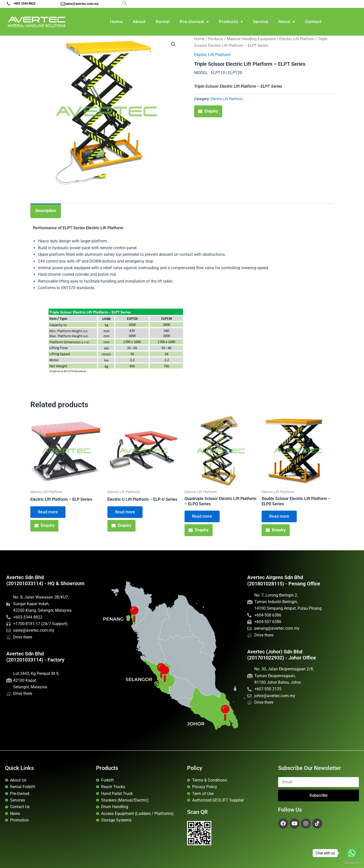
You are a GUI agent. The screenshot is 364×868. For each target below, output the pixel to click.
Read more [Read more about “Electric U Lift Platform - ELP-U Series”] (125, 512)
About (139, 22)
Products (231, 22)
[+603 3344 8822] (8, 4)
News (287, 22)
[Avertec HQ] (165, 674)
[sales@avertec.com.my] (63, 4)
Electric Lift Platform (297, 39)
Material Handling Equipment (251, 39)
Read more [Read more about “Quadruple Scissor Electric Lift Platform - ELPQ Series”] (202, 516)
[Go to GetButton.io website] (352, 863)
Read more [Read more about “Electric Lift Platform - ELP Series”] (48, 512)
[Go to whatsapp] (352, 853)
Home (116, 22)
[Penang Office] (134, 614)
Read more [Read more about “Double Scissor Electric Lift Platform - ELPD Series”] (279, 516)
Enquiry (208, 111)
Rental (163, 22)
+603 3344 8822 (24, 4)
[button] (173, 44)
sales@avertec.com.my (82, 4)
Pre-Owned (194, 22)
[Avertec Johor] (225, 713)
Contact (313, 22)
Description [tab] (46, 211)
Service (261, 22)
